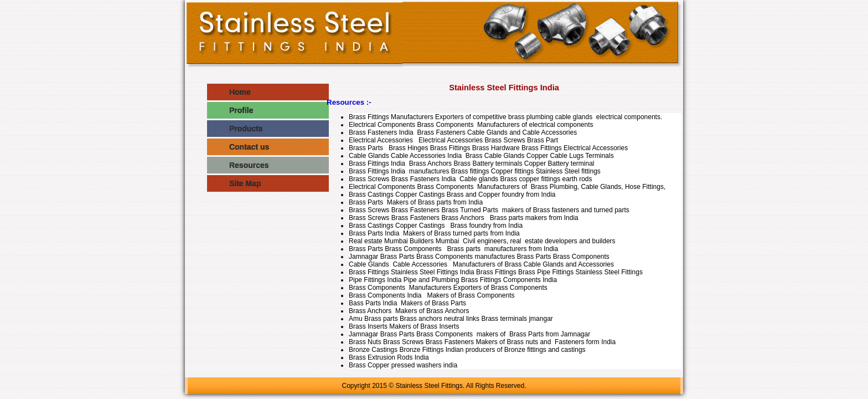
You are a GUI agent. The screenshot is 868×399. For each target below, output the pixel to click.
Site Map (234, 183)
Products (235, 129)
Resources (238, 165)
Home (229, 92)
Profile (230, 110)
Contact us (238, 147)
